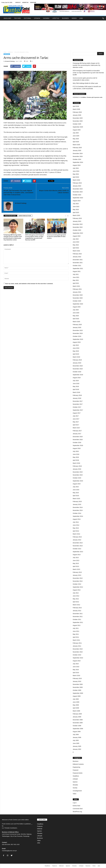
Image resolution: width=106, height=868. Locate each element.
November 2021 (78, 263)
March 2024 (76, 180)
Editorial (40, 829)
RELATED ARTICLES (10, 216)
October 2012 (77, 584)
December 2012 (78, 578)
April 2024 (76, 177)
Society (75, 788)
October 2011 (77, 619)
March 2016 (76, 463)
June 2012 (76, 596)
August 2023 (77, 201)
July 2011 (76, 628)
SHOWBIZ (46, 18)
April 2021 (76, 283)
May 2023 (76, 210)
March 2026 (76, 109)
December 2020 (78, 295)
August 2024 (77, 165)
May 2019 (76, 351)
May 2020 (76, 316)
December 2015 (78, 472)
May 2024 (76, 174)
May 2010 (76, 670)
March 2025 (76, 145)
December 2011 (78, 614)
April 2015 (76, 496)
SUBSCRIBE (33, 2)
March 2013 (76, 569)
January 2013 (77, 575)
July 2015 (76, 487)
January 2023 (77, 221)
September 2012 (78, 587)
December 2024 (78, 153)
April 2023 (76, 212)
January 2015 (77, 504)
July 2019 (76, 345)
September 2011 (78, 622)
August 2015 (77, 484)
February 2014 (77, 537)
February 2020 (77, 325)
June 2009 (76, 702)
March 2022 (76, 251)
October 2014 (77, 513)
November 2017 (78, 404)
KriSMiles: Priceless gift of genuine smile (92, 97)
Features (40, 826)
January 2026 (77, 115)
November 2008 (78, 723)
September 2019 (78, 339)
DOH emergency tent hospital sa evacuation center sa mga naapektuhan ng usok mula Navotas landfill (35, 237)
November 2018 (78, 369)
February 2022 (77, 254)
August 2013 (77, 555)
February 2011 (77, 643)
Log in (75, 803)
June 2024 (76, 171)
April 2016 (76, 460)
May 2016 (76, 457)
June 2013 (76, 560)
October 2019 (77, 336)
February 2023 (77, 218)
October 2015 (77, 478)
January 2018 (77, 398)
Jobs (39, 843)
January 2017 (77, 434)
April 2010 (76, 673)
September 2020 (78, 304)
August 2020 (77, 307)
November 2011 (78, 617)
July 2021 (76, 274)
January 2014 (77, 540)
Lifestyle (75, 779)
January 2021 (77, 292)
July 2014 (76, 522)
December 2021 (78, 260)
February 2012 (77, 608)
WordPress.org (77, 812)
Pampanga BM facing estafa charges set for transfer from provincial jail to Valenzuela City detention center (13, 237)
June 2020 (76, 313)
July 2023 (76, 204)
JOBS (81, 18)
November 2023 (78, 192)
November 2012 (78, 581)
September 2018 (78, 375)
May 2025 (76, 139)
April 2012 (76, 602)
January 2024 (77, 186)
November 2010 (78, 652)
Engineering (76, 767)
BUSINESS (65, 18)
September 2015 (78, 481)
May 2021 (76, 280)
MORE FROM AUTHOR (25, 216)
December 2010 (78, 649)
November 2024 (78, 156)
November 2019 (78, 333)
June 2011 (76, 631)
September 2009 (78, 693)
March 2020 (76, 322)
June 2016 (76, 454)
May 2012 (76, 599)
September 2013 (78, 552)
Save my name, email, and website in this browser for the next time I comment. (29, 284)
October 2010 (77, 655)
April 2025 (76, 142)
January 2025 (77, 151)
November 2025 (78, 121)
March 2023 (76, 215)
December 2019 (78, 330)
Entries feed (76, 806)
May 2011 (76, 634)
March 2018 (76, 392)
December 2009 (78, 684)
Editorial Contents (78, 764)
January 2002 (77, 749)
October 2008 (77, 726)
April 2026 (76, 106)
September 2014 (78, 516)
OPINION (37, 18)
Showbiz (75, 785)
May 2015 (76, 493)
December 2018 (78, 366)
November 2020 (78, 298)
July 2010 (76, 664)
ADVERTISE (25, 2)
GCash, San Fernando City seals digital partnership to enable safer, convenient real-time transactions (18, 192)
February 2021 (77, 289)
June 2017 (76, 419)
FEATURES (18, 18)
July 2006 (76, 734)
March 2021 (76, 286)
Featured (76, 770)
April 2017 (76, 425)
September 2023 (78, 198)
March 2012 (76, 605)
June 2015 (76, 490)
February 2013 (77, 572)
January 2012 (77, 611)
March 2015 (76, 499)
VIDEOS (74, 18)
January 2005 (77, 746)
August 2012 (77, 590)
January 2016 (77, 469)
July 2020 (76, 310)
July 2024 (76, 168)
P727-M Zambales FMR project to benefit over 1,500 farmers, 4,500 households (87, 88)
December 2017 (78, 401)
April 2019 (76, 354)
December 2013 (78, 543)
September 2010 (78, 658)
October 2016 (77, 443)
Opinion (75, 782)
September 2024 (78, 162)
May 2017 (76, 422)
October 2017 (77, 407)
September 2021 (78, 268)
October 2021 (77, 266)
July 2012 (76, 593)
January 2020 (77, 327)
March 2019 (76, 357)
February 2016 (77, 466)
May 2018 (76, 386)
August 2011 (77, 625)
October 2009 (77, 690)
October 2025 (77, 124)
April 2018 (76, 389)
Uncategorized (77, 791)
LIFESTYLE (56, 18)
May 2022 (76, 245)
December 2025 (78, 118)
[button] (103, 18)
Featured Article (78, 773)
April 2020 (76, 319)
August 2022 (77, 236)
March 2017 (76, 428)
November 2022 (78, 227)
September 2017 (78, 410)
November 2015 (78, 475)
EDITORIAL (27, 18)
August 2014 (77, 519)
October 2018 (77, 372)
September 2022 (78, 233)
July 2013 (76, 558)
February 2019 (77, 360)
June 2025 (76, 136)
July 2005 (76, 740)
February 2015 (77, 501)
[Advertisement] (53, 35)
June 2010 (76, 667)
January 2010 (77, 681)
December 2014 (78, 507)
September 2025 (78, 127)
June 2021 (76, 277)
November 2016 (78, 440)
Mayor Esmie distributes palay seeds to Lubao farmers (54, 191)
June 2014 (76, 525)
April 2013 (76, 566)
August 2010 (77, 661)
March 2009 (76, 711)
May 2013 (76, 563)
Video (75, 794)
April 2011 (76, 637)
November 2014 (78, 510)
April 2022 (76, 248)
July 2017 (76, 416)
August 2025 (77, 130)
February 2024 (77, 183)
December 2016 (78, 437)
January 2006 (77, 737)
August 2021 (77, 271)
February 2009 (77, 714)
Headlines (10, 52)
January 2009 (77, 717)
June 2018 (76, 384)
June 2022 (76, 242)
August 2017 (77, 413)
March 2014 (76, 534)
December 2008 (78, 720)
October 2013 (77, 549)
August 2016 (77, 448)
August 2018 (77, 378)
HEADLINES (7, 18)
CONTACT (18, 2)
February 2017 (77, 431)
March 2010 (76, 676)
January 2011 (77, 646)
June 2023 (76, 207)
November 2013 (78, 546)
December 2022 (78, 224)
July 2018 (76, 381)
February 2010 (77, 678)
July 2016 (76, 451)
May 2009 (76, 705)
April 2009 (76, 708)
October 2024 (77, 159)
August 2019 (77, 342)
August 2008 (77, 732)
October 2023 (77, 195)
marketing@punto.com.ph (9, 851)
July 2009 (76, 699)
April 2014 (76, 531)
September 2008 (78, 729)
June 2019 (76, 348)
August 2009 (77, 696)
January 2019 (77, 363)
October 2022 (77, 230)
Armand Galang (10, 61)
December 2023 (78, 189)
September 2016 (78, 445)
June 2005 (76, 743)
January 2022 (77, 257)
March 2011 (76, 640)
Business (76, 761)
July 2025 (76, 133)
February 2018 (77, 395)
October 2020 (77, 301)
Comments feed (78, 809)
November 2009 (78, 687)
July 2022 (76, 239)
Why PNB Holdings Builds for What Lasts (85, 83)
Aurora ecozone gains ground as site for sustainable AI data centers (56, 236)
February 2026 (77, 112)
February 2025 (77, 148)
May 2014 (76, 528)
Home (5, 52)
